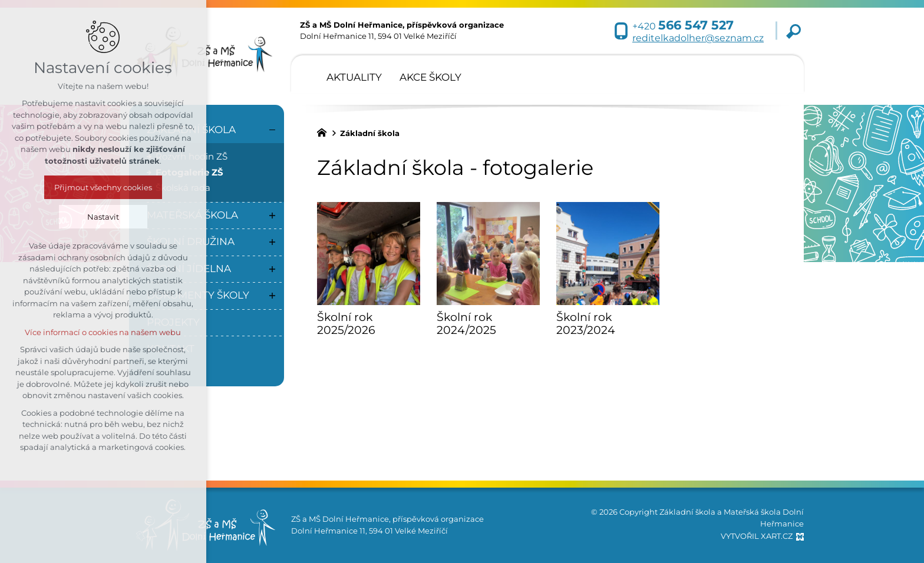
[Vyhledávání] (793, 31)
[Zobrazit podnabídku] (272, 216)
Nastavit (49, 217)
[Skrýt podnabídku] (272, 130)
